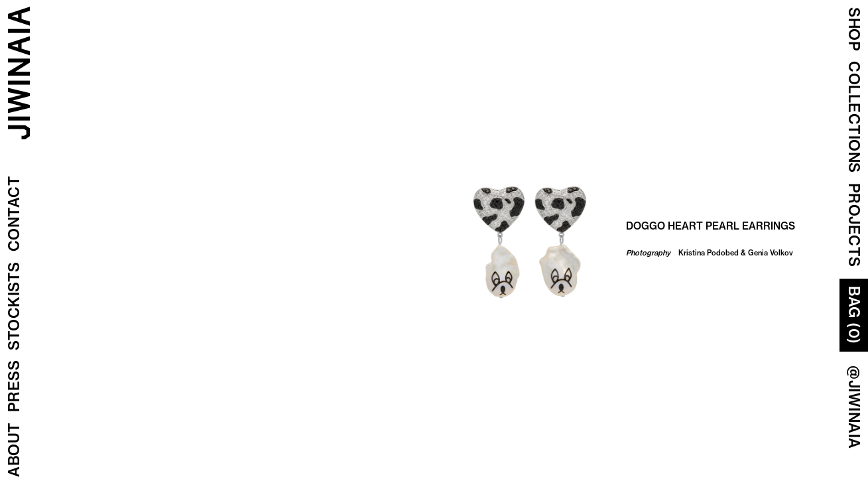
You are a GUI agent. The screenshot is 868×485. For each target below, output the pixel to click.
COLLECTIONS (854, 117)
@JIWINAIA (854, 407)
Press (14, 386)
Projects (854, 225)
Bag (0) (854, 315)
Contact (14, 214)
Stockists (14, 307)
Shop (854, 29)
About (14, 450)
